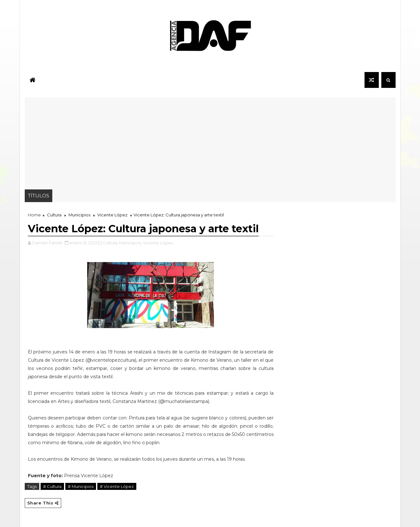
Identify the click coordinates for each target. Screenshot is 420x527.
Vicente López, (158, 243)
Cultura (54, 215)
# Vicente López (117, 486)
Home (34, 215)
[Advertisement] (210, 142)
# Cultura (52, 486)
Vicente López (112, 215)
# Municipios (81, 486)
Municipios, (131, 243)
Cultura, (110, 243)
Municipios (79, 215)
